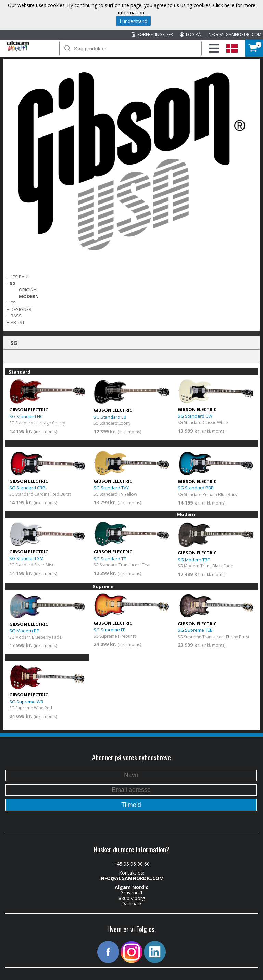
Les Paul (20, 277)
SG (13, 283)
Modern (29, 296)
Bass (16, 316)
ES (13, 303)
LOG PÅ (190, 34)
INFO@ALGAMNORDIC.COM (234, 34)
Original (29, 290)
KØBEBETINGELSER (152, 34)
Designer (21, 309)
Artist (18, 322)
